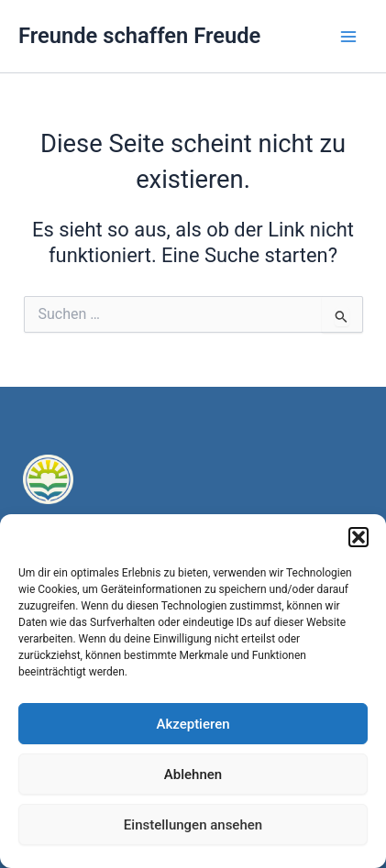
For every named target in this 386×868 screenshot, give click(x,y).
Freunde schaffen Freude (139, 36)
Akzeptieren (193, 724)
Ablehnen (193, 775)
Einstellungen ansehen (193, 825)
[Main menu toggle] (348, 37)
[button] (358, 537)
